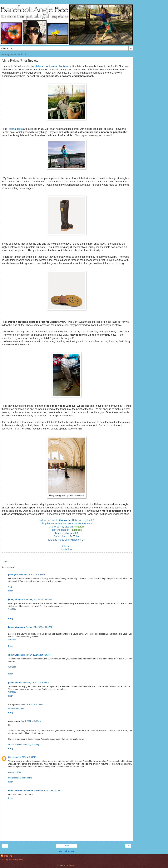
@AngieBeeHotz (68, 520)
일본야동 (12, 667)
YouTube (74, 536)
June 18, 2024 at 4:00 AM (25, 757)
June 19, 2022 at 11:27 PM (32, 704)
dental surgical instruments (20, 778)
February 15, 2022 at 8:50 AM (39, 627)
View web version (67, 851)
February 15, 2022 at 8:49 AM (38, 599)
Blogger (72, 865)
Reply (11, 591)
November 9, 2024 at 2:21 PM (47, 790)
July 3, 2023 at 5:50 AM (31, 721)
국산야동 (12, 639)
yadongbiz (13, 574)
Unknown (8, 856)
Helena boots (15, 129)
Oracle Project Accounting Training (24, 745)
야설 (10, 587)
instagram (79, 527)
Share (5, 561)
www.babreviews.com (80, 523)
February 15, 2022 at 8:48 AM (32, 574)
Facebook (76, 530)
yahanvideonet (15, 683)
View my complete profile (12, 860)
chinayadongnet (16, 655)
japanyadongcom (16, 599)
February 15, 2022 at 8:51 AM (36, 683)
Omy (10, 757)
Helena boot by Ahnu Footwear (52, 66)
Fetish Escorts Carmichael (21, 790)
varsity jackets (14, 772)
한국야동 (12, 609)
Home (67, 846)
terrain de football (16, 709)
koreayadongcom (16, 627)
